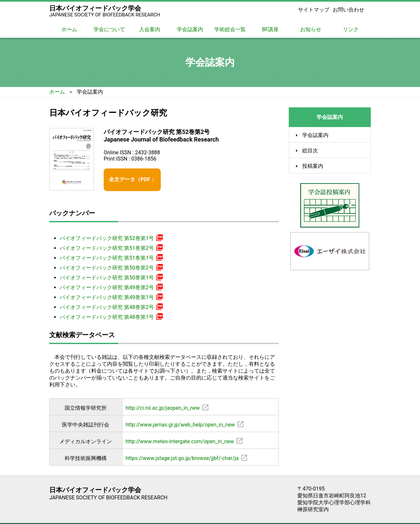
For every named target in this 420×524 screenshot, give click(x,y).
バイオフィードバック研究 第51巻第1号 (111, 250)
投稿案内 (313, 166)
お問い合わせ (348, 10)
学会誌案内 (190, 29)
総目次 (310, 151)
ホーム (69, 29)
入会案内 (150, 29)
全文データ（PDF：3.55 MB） (145, 176)
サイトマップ (314, 10)
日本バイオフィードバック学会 (95, 8)
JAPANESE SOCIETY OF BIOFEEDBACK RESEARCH (105, 15)
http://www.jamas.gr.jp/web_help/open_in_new (180, 417)
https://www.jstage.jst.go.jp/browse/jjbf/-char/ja (182, 451)
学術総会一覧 (230, 29)
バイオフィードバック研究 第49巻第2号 (111, 280)
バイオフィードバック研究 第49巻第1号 (111, 290)
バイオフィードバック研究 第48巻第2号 (111, 299)
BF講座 (271, 29)
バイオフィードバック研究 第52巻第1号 (111, 230)
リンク (351, 29)
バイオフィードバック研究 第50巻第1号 (111, 270)
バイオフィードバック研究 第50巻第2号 (111, 260)
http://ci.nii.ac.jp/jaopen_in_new (163, 401)
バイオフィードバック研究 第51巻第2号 (111, 240)
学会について (109, 29)
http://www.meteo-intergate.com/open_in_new (180, 434)
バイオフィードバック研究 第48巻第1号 (111, 309)
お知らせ (311, 29)
